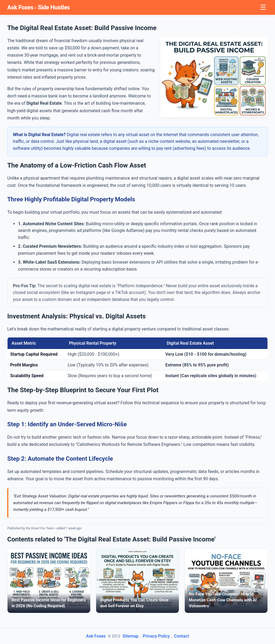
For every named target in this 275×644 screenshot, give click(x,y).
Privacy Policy (156, 636)
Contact (182, 636)
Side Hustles (54, 7)
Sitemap (130, 636)
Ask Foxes (20, 7)
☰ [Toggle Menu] (263, 7)
